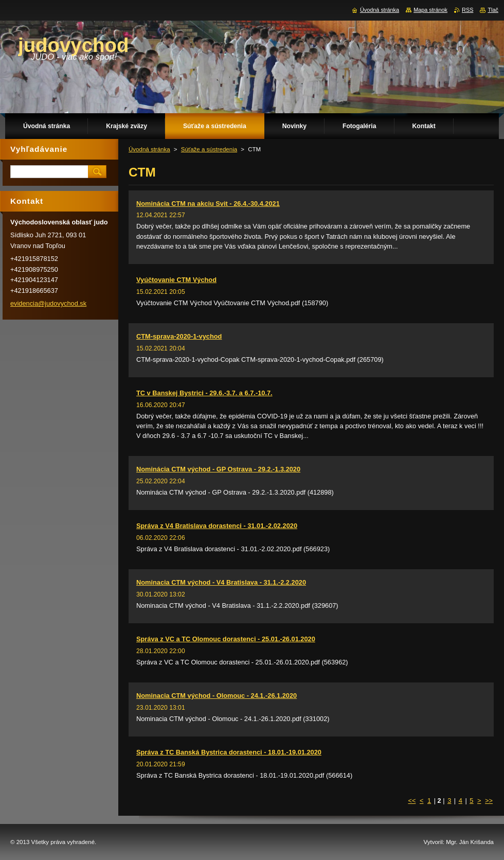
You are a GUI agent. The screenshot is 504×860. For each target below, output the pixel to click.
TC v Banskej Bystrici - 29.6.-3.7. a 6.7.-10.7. (204, 393)
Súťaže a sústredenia (209, 149)
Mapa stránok (430, 10)
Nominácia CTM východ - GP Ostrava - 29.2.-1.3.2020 (218, 469)
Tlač (493, 10)
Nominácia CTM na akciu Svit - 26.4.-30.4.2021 (208, 204)
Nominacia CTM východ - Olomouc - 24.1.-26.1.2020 (217, 696)
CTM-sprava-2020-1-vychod (179, 336)
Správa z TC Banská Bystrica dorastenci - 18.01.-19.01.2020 (229, 752)
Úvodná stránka (149, 149)
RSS (467, 10)
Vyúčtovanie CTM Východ (176, 280)
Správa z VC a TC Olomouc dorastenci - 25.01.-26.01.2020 (226, 639)
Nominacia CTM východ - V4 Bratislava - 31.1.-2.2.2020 (221, 582)
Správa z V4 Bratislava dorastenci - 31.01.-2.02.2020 (217, 526)
